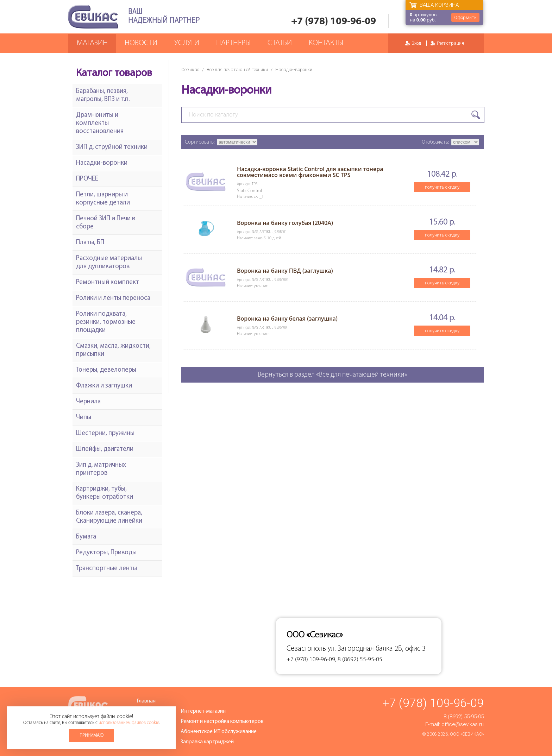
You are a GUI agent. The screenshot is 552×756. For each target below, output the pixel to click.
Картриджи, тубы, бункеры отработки (105, 493)
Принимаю (92, 735)
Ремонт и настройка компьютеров (222, 722)
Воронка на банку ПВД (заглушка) (285, 271)
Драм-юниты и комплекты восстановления (100, 123)
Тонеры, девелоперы (106, 370)
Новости (141, 43)
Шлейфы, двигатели (105, 449)
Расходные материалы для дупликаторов (109, 263)
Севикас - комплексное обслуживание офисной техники (93, 17)
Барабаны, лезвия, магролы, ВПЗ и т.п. (103, 95)
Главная (146, 701)
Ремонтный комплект (108, 282)
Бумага (86, 537)
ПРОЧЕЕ (87, 179)
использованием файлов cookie (129, 723)
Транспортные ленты (106, 569)
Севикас (190, 70)
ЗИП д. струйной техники (112, 147)
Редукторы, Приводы (106, 553)
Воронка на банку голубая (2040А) (285, 223)
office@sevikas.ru (463, 724)
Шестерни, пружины (105, 433)
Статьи (280, 43)
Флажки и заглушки (104, 386)
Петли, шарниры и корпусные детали (103, 199)
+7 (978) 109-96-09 (334, 22)
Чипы (84, 418)
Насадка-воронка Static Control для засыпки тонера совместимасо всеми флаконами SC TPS (310, 172)
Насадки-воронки (102, 163)
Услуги (187, 43)
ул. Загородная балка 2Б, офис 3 (377, 649)
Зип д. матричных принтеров (101, 469)
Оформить (465, 17)
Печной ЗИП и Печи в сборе (106, 223)
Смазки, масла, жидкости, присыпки (113, 350)
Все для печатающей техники (237, 70)
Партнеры (233, 43)
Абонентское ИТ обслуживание (219, 732)
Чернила (88, 402)
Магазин (92, 43)
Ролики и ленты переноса (113, 298)
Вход (416, 43)
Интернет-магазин (203, 711)
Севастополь (306, 649)
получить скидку (442, 187)
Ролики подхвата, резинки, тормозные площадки (106, 322)
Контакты (326, 43)
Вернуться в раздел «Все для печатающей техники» (333, 375)
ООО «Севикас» (467, 734)
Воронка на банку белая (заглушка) (287, 319)
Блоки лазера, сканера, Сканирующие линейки (109, 517)
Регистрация (450, 43)
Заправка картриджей (207, 742)
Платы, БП (90, 243)
